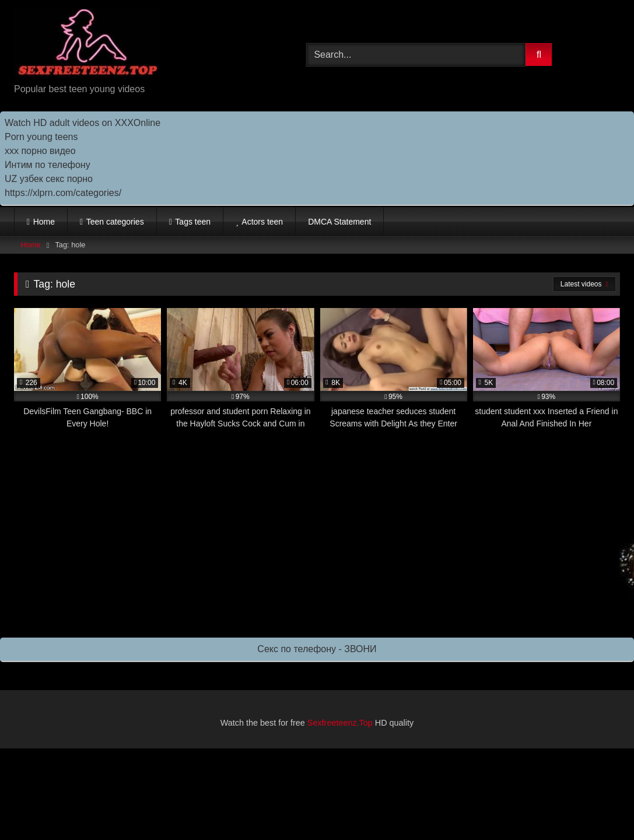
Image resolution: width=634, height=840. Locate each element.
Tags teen (193, 222)
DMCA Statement (339, 222)
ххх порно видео (40, 151)
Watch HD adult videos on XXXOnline (83, 123)
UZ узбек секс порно (49, 179)
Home (44, 222)
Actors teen (262, 222)
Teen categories (115, 222)
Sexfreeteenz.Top (340, 723)
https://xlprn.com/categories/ (63, 193)
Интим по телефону (48, 165)
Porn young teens (41, 137)
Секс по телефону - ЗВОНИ (317, 649)
